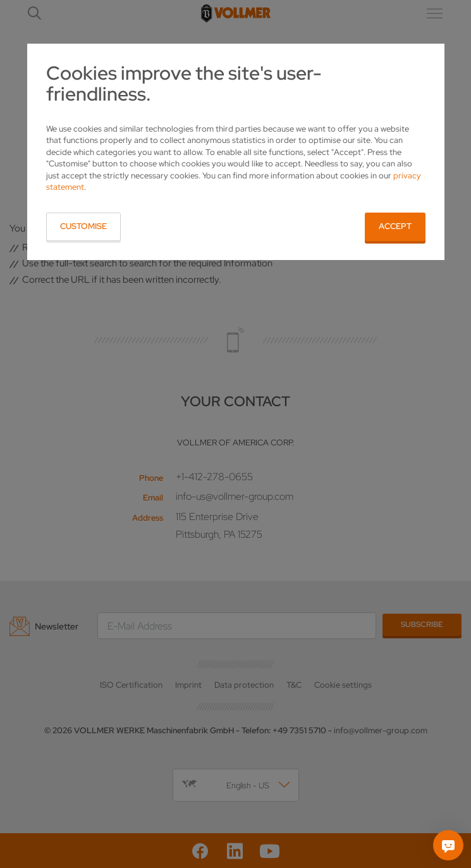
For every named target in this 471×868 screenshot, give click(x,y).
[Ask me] (448, 845)
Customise (83, 226)
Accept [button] (395, 226)
